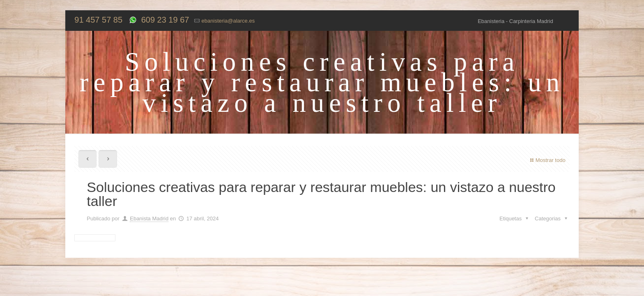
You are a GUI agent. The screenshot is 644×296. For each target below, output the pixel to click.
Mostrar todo (547, 160)
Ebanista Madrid (149, 219)
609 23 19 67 (164, 20)
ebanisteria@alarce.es (228, 21)
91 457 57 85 (98, 20)
